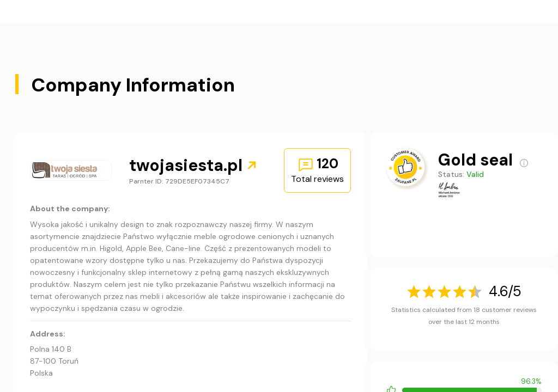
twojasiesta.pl (194, 165)
